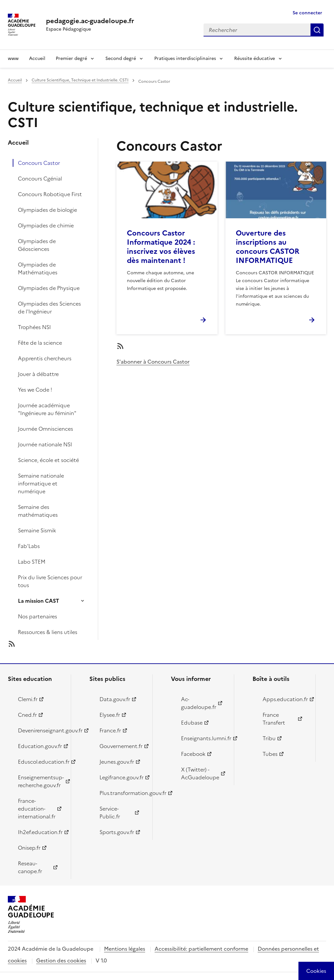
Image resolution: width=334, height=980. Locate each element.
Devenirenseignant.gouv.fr (41, 730)
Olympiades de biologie (47, 210)
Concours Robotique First (50, 194)
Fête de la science (40, 343)
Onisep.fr (29, 848)
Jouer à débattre (38, 374)
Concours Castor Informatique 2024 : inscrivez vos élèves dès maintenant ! (161, 247)
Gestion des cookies (61, 960)
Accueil (37, 58)
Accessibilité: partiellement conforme (201, 949)
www (13, 58)
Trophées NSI (34, 327)
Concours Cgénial (40, 179)
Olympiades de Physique (49, 288)
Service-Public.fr (110, 813)
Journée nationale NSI (45, 444)
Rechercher (317, 30)
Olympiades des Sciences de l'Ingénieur (49, 308)
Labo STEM (32, 562)
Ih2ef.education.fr (40, 832)
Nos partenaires (38, 616)
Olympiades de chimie (46, 225)
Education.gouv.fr (40, 746)
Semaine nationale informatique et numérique (41, 483)
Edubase (192, 723)
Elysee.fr (110, 715)
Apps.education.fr (285, 699)
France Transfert (274, 719)
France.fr (110, 730)
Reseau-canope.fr (30, 867)
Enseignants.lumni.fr (204, 738)
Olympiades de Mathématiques (38, 268)
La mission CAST (38, 601)
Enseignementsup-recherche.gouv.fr (41, 781)
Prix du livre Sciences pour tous (50, 581)
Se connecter (307, 13)
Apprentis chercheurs (45, 358)
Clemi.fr (28, 699)
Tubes (270, 754)
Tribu (269, 738)
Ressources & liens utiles (48, 632)
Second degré (121, 58)
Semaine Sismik (37, 530)
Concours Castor (39, 163)
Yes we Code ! (35, 390)
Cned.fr (27, 715)
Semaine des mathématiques (38, 511)
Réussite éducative (255, 58)
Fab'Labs (29, 546)
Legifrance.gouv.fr (121, 777)
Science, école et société (48, 460)
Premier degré (71, 58)
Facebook (193, 754)
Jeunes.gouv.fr (117, 762)
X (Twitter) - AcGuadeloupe (200, 773)
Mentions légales (125, 949)
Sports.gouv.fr (117, 832)
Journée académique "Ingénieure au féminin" (47, 409)
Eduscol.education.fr (41, 762)
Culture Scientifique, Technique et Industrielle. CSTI (80, 80)
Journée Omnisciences (46, 429)
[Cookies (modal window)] (316, 971)
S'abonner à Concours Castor (153, 362)
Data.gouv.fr (115, 699)
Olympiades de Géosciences (37, 245)
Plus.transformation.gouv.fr (122, 793)
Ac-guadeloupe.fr (199, 703)
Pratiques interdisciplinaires (185, 58)
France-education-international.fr (37, 809)
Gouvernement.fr (121, 746)
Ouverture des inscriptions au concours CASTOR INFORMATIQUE (268, 247)
